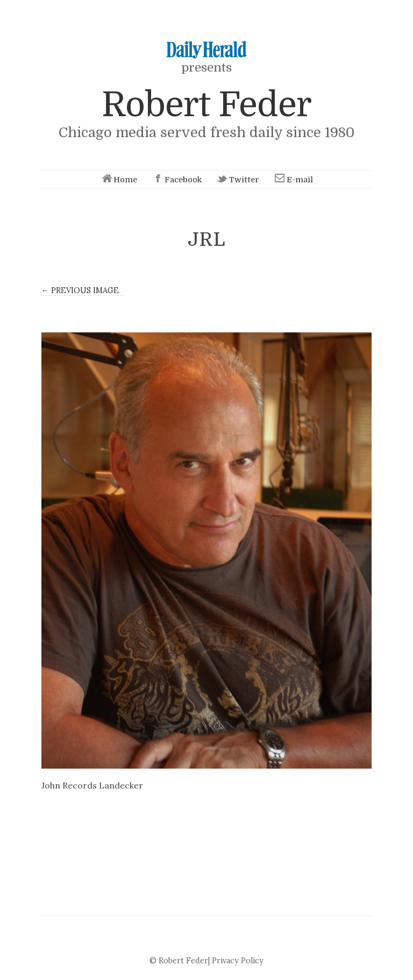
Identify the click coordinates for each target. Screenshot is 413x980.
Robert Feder (206, 105)
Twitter (237, 180)
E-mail (293, 180)
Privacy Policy (238, 961)
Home (119, 180)
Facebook (176, 180)
